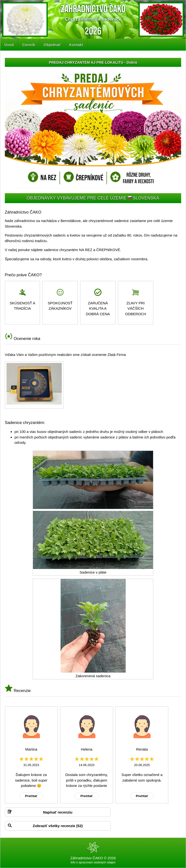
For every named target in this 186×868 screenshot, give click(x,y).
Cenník (29, 45)
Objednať (52, 45)
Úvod (9, 45)
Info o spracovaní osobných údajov (93, 862)
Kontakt (76, 45)
